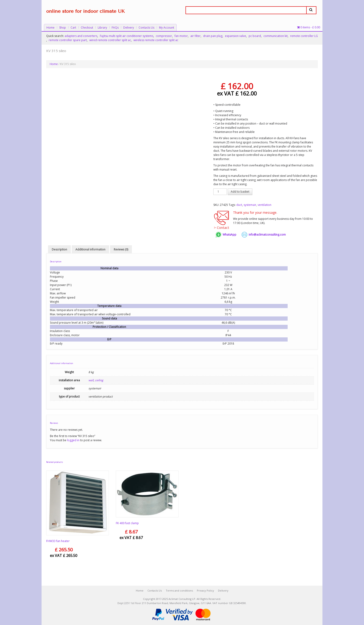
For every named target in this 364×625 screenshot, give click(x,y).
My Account (167, 28)
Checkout (87, 28)
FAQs (115, 28)
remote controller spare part (68, 40)
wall (91, 380)
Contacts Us (146, 28)
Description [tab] (59, 249)
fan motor (181, 36)
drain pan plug (213, 36)
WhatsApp (229, 235)
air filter (195, 36)
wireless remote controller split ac (156, 40)
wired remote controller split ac (110, 40)
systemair (250, 205)
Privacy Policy (205, 590)
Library (102, 28)
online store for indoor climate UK (85, 11)
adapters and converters (81, 36)
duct (239, 205)
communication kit (276, 36)
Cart (73, 28)
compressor (164, 36)
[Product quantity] (220, 192)
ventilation (265, 205)
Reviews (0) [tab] (121, 249)
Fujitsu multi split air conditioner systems (127, 36)
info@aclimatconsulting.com (267, 235)
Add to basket (240, 192)
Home (50, 28)
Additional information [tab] (90, 249)
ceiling (99, 380)
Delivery (129, 28)
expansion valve (236, 36)
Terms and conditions (179, 590)
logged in (73, 440)
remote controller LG (304, 36)
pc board (255, 36)
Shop (63, 28)
